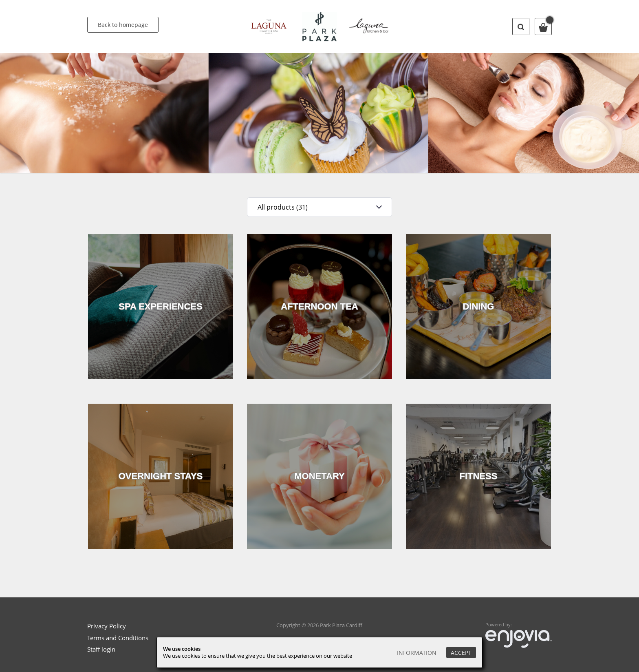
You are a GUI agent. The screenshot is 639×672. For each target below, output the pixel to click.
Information (417, 653)
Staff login (101, 649)
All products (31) (283, 207)
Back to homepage (123, 25)
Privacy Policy (107, 626)
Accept (461, 653)
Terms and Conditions (118, 638)
